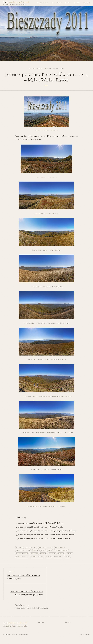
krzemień (43, 557)
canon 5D (36, 554)
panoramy (70, 557)
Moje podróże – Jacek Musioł (18, 638)
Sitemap (68, 3)
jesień (50, 554)
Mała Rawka (52, 557)
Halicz (43, 554)
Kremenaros (34, 557)
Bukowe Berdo (59, 551)
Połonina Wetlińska (37, 561)
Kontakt (77, 3)
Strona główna (42, 3)
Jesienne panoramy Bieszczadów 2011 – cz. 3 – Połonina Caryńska (40, 531)
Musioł (87, 638)
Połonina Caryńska (22, 561)
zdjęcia (67, 561)
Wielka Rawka (58, 561)
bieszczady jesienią (46, 551)
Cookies (87, 3)
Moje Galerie (56, 3)
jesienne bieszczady (61, 554)
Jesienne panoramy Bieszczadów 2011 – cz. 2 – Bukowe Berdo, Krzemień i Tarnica (46, 538)
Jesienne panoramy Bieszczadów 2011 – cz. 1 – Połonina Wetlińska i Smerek (44, 542)
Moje (16, 2)
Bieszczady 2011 (31, 551)
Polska (56, 69)
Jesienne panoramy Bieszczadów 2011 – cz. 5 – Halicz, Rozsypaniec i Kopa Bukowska (47, 535)
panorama (61, 557)
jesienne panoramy (22, 557)
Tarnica (48, 561)
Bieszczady (48, 69)
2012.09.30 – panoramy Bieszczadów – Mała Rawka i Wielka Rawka (41, 527)
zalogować (25, 612)
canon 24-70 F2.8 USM (23, 554)
